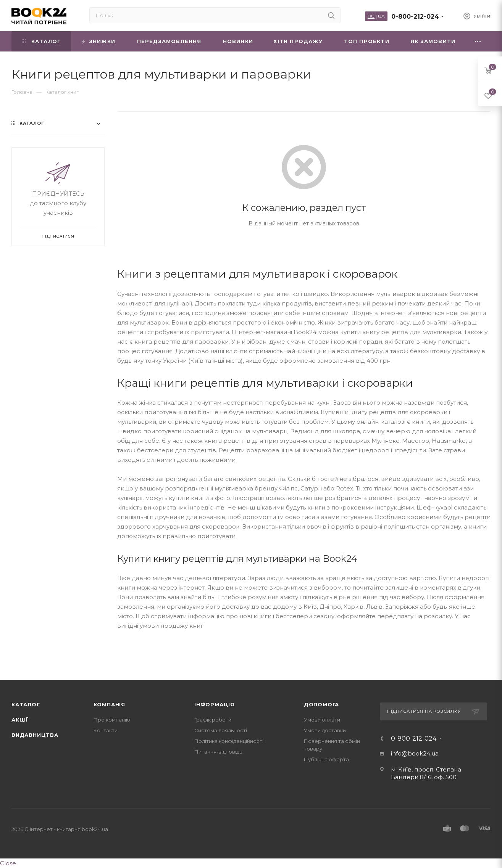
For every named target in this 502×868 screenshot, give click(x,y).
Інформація (214, 704)
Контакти (106, 730)
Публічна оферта (326, 759)
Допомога (321, 704)
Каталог (26, 704)
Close (8, 863)
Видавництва (35, 735)
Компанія (109, 704)
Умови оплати (322, 720)
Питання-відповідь (218, 752)
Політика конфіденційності (229, 741)
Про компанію (112, 720)
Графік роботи (213, 720)
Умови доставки (325, 730)
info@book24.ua (415, 753)
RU (371, 16)
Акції (20, 720)
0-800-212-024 (415, 17)
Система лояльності (221, 730)
